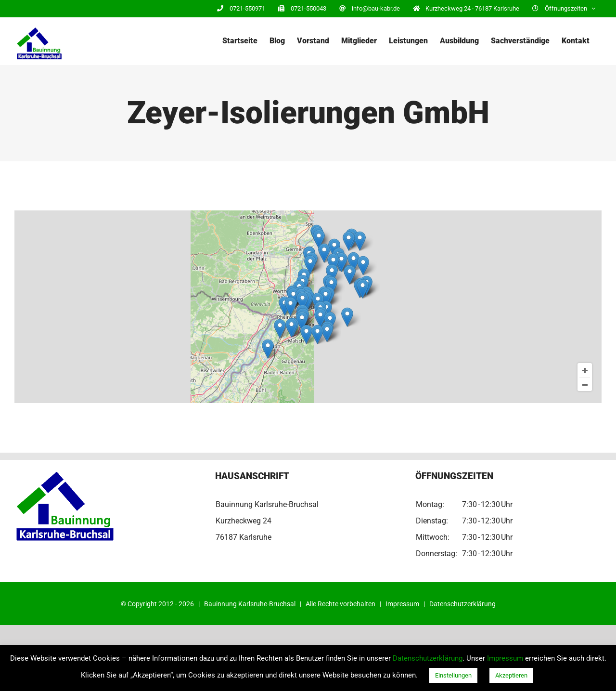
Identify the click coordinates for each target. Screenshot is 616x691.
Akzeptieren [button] (511, 675)
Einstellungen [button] (453, 675)
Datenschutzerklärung (462, 604)
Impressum (402, 604)
